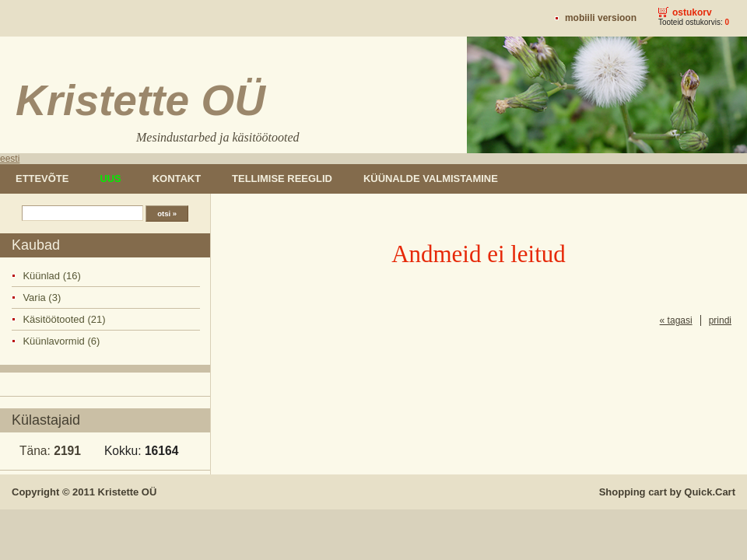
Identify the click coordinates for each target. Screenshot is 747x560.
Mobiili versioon (601, 18)
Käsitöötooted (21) (64, 319)
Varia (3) (42, 297)
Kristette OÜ (128, 492)
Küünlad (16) (51, 276)
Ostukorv (692, 12)
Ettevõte (42, 178)
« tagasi (676, 320)
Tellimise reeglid (282, 178)
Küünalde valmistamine (431, 178)
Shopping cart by (667, 492)
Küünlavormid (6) (61, 341)
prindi (720, 320)
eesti (10, 159)
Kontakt (177, 178)
